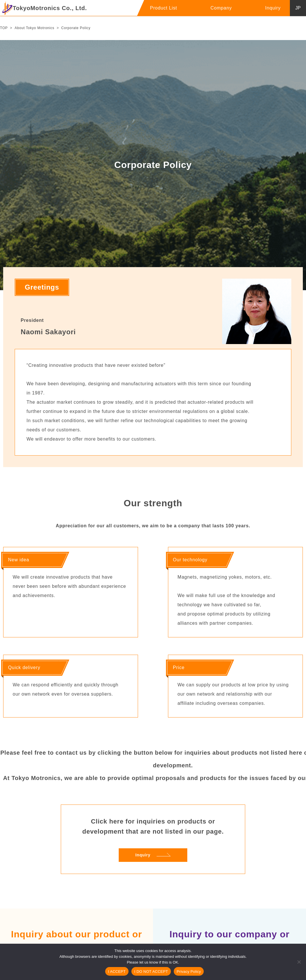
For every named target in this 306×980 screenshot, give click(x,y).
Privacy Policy (189, 971)
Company (221, 8)
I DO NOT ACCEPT (151, 971)
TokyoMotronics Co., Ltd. (45, 8)
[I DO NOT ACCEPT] (299, 962)
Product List (163, 8)
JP (298, 8)
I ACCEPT (117, 971)
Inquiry (273, 8)
